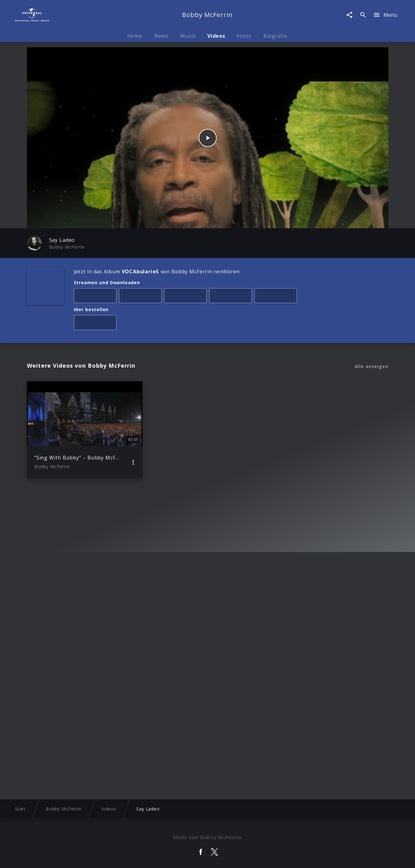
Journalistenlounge (290, 857)
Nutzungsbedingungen (237, 857)
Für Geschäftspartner (341, 857)
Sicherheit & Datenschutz (177, 857)
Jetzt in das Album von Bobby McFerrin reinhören (157, 272)
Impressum (63, 857)
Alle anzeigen (372, 366)
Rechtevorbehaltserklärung (112, 857)
